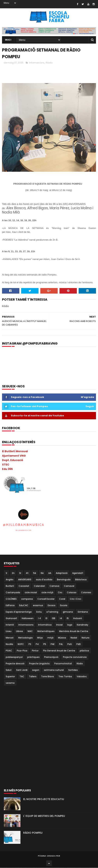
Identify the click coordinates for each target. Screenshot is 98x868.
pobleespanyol (14, 657)
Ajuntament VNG (14, 456)
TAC (22, 677)
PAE (53, 644)
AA (50, 573)
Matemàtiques (46, 631)
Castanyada (13, 593)
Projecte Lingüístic (39, 664)
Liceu (9, 631)
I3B (54, 618)
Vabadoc (82, 677)
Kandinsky (83, 625)
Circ (60, 593)
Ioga (70, 625)
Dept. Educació (13, 460)
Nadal (74, 638)
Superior (10, 677)
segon (36, 670)
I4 (61, 618)
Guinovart (11, 618)
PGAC (9, 651)
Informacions (37, 63)
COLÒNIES (11, 599)
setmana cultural (54, 670)
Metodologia (25, 638)
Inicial (59, 625)
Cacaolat (24, 586)
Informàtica (45, 625)
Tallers (33, 677)
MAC (30, 631)
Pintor (35, 651)
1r (6, 573)
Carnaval (69, 586)
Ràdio (49, 63)
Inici (8, 40)
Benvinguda (64, 580)
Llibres (20, 631)
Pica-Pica (22, 651)
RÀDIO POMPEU (33, 833)
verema (10, 683)
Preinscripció (51, 657)
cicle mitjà (47, 593)
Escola (64, 606)
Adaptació (62, 573)
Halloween (28, 618)
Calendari (39, 586)
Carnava (54, 586)
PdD (79, 644)
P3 (30, 644)
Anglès (10, 580)
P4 (37, 644)
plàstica (84, 651)
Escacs (52, 606)
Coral (62, 599)
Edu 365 (7, 469)
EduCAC (24, 606)
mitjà (50, 638)
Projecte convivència (75, 657)
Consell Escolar (46, 599)
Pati (70, 644)
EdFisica (10, 606)
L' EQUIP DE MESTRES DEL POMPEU (44, 816)
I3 (46, 618)
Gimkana (83, 612)
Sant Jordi (22, 670)
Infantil (10, 625)
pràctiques (33, 657)
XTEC (6, 465)
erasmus (38, 606)
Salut (9, 670)
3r (20, 573)
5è (35, 573)
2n (13, 573)
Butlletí (10, 586)
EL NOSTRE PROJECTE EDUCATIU (44, 799)
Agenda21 (78, 573)
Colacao (72, 593)
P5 (45, 644)
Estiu (39, 612)
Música (62, 638)
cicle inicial (31, 593)
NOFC (21, 644)
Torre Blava (47, 677)
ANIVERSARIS (25, 580)
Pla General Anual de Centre (59, 651)
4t (27, 573)
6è (42, 573)
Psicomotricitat (63, 664)
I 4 (40, 618)
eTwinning (52, 612)
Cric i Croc (76, 599)
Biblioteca (81, 580)
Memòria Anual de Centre (74, 631)
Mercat (10, 638)
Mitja (40, 638)
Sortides (73, 670)
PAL (61, 644)
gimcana (68, 612)
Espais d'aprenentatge (19, 612)
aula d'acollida (44, 580)
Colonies (86, 593)
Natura (85, 638)
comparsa (27, 599)
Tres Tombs (65, 677)
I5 (68, 618)
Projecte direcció (15, 664)
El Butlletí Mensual (15, 452)
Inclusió (78, 618)
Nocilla (9, 644)
